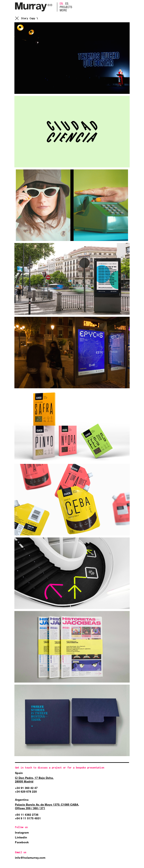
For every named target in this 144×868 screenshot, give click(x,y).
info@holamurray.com (30, 858)
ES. (67, 4)
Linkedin (21, 837)
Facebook (22, 842)
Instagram (22, 833)
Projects (66, 7)
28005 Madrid (24, 781)
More (63, 10)
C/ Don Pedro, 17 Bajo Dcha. (34, 778)
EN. (62, 4)
